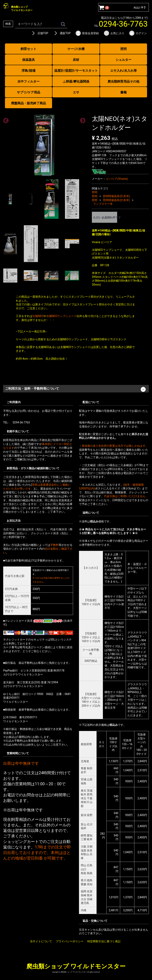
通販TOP (62, 33)
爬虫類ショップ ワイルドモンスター (76, 966)
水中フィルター (28, 81)
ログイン (138, 33)
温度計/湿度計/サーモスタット (76, 71)
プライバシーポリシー (70, 941)
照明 (123, 49)
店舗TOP (39, 33)
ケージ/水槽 (76, 49)
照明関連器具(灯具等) (116, 196)
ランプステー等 (103, 204)
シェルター (123, 60)
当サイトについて (41, 941)
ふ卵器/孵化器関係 (76, 81)
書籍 (123, 92)
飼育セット (28, 49)
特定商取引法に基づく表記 (104, 941)
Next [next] (82, 119)
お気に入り (114, 33)
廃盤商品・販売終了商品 (28, 103)
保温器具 (28, 60)
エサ (76, 92)
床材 (76, 60)
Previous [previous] (5, 119)
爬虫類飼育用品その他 (123, 81)
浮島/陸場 (28, 71)
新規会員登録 (87, 33)
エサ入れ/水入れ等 (123, 71)
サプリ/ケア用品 (28, 92)
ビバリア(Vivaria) (117, 179)
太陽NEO (38, 316)
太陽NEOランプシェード (62, 316)
